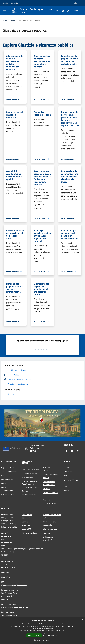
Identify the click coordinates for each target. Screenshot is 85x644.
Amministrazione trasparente (49, 523)
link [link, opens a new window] (64, 631)
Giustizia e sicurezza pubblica (51, 476)
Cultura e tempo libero (31, 473)
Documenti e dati (8, 495)
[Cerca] (80, 11)
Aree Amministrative (9, 472)
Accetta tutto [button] (34, 635)
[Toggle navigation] (4, 10)
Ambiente (47, 489)
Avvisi (66, 476)
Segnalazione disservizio (27, 523)
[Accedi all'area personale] (76, 3)
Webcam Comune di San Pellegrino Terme (52, 516)
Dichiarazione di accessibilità (49, 538)
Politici (4, 483)
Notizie (66, 468)
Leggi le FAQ (27, 529)
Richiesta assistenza (30, 533)
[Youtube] (62, 11)
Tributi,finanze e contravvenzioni (49, 483)
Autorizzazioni (48, 500)
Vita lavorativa (28, 477)
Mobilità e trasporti (29, 495)
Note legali (47, 533)
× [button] (83, 620)
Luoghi (66, 486)
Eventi (66, 490)
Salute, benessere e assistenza (50, 494)
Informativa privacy (50, 529)
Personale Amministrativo (7, 489)
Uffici (3, 476)
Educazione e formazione (48, 469)
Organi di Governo (8, 468)
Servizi (13, 20)
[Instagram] (67, 11)
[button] (42, 640)
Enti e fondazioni (8, 480)
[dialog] (42, 631)
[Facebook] (56, 11)
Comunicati (68, 472)
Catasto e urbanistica (30, 487)
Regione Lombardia (11, 3)
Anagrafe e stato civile (31, 469)
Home (5, 20)
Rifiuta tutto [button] (51, 635)
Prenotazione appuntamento (28, 516)
